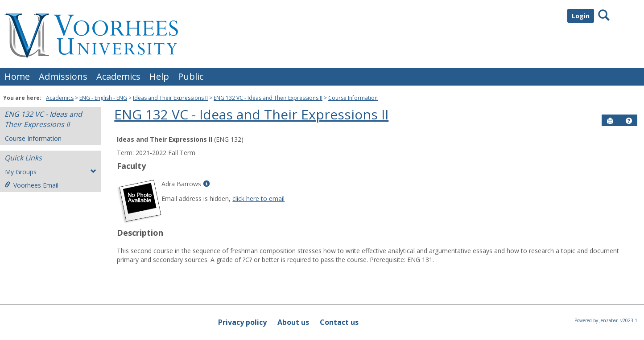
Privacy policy (242, 322)
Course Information (353, 98)
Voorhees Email (31, 185)
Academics (118, 76)
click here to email (258, 199)
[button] (629, 121)
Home (17, 76)
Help (159, 76)
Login (581, 16)
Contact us (339, 322)
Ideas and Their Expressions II (170, 98)
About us (293, 322)
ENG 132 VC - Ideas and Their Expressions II (268, 98)
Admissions (63, 76)
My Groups (51, 172)
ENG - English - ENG (103, 98)
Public (191, 76)
